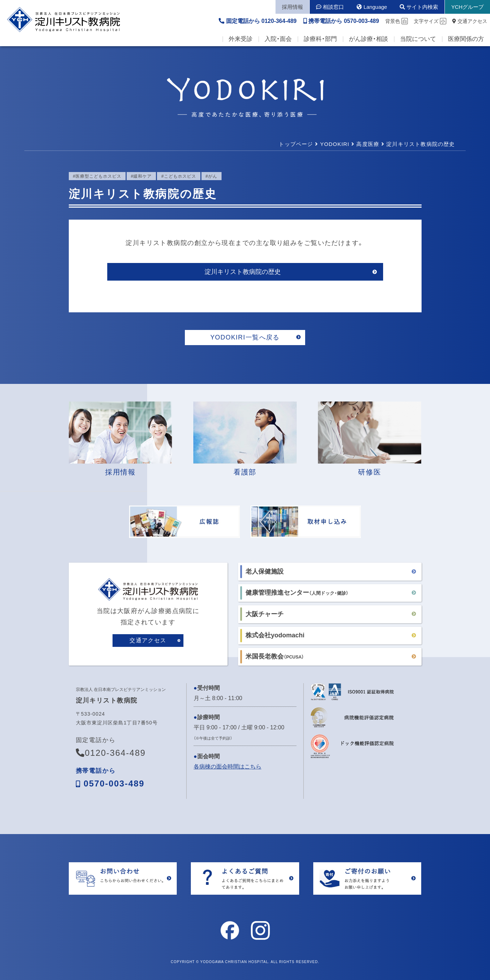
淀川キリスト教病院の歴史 (243, 272)
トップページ (296, 144)
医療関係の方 (466, 39)
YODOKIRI (335, 144)
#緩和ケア (141, 176)
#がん (212, 176)
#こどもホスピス (179, 176)
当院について (418, 39)
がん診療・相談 (368, 39)
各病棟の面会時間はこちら (228, 767)
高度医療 (368, 144)
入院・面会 (278, 39)
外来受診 (241, 39)
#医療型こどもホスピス (97, 176)
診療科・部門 (320, 39)
